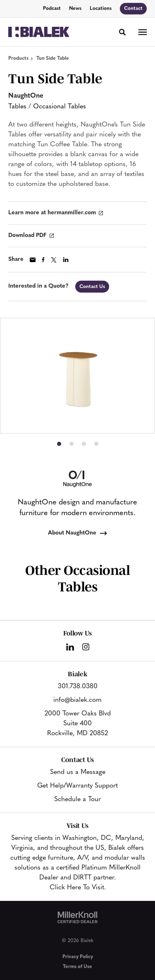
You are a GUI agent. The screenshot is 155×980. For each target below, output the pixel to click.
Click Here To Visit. (78, 888)
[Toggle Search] (122, 32)
